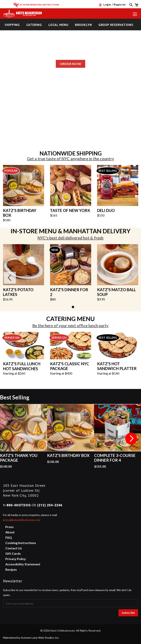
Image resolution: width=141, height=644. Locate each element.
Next (131, 278)
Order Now (70, 64)
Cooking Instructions (21, 543)
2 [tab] (73, 307)
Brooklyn (83, 25)
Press (9, 527)
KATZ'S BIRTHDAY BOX (20, 213)
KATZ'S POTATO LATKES (18, 292)
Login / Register (112, 4)
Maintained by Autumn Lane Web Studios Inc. (31, 638)
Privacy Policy (16, 559)
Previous (10, 278)
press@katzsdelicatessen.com (22, 520)
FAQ (9, 537)
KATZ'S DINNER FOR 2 (69, 292)
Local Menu (58, 25)
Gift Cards (13, 553)
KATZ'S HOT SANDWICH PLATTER (117, 366)
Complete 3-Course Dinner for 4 (115, 458)
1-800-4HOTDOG (17, 505)
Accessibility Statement (23, 564)
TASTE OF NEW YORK (70, 210)
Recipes (11, 569)
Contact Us (14, 548)
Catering (34, 25)
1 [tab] (68, 307)
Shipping (12, 25)
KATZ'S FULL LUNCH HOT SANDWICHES (22, 366)
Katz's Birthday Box (68, 455)
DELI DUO (106, 210)
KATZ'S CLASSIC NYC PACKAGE (70, 366)
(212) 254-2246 (50, 505)
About (10, 532)
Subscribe (128, 613)
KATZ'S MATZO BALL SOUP (116, 292)
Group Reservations (116, 25)
